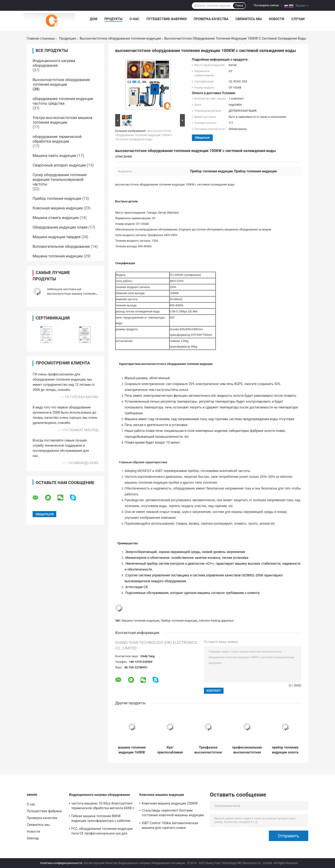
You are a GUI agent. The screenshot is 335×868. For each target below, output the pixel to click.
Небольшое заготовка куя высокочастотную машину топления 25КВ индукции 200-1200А (71, 294)
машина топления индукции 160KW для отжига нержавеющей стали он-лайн (132, 750)
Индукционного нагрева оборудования (54, 63)
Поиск (239, 6)
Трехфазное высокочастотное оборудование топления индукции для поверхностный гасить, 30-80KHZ (208, 750)
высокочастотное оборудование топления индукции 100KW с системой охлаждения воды (144, 135)
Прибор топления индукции (57, 198)
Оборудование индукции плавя (60, 227)
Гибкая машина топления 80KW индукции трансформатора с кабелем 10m (101, 819)
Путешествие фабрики (167, 19)
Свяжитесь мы (249, 19)
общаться (202, 138)
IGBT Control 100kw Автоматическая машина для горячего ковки (170, 825)
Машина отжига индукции (56, 218)
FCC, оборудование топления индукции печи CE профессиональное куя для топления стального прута (102, 832)
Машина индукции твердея (57, 237)
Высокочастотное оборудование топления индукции (120, 38)
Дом (94, 19)
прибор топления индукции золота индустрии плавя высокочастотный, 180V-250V (285, 750)
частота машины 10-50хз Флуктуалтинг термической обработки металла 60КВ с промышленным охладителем (103, 806)
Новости (277, 19)
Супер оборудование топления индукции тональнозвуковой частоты (60, 180)
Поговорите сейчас (266, 5)
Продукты (114, 19)
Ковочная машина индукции (58, 208)
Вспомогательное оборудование (61, 247)
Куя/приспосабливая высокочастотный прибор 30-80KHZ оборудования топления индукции (170, 750)
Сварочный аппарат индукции (59, 165)
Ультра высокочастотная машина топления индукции (62, 120)
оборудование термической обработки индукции (57, 139)
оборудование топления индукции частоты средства (63, 101)
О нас (134, 19)
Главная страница (41, 38)
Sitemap (33, 838)
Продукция (68, 38)
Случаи (298, 19)
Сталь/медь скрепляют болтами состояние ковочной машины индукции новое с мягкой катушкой (173, 813)
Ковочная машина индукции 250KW (170, 803)
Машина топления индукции (58, 256)
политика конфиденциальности (61, 863)
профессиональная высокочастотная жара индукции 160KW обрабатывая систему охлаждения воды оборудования (247, 750)
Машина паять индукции (54, 156)
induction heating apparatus (216, 621)
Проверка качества (211, 19)
